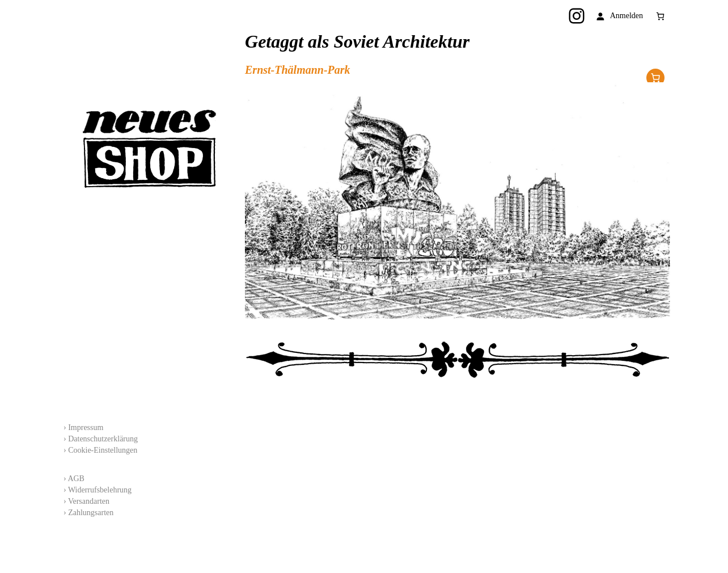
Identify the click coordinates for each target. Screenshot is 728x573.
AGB (76, 479)
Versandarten (89, 501)
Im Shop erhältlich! (655, 78)
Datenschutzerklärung (103, 439)
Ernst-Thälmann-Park (298, 70)
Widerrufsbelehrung (100, 490)
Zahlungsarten (91, 513)
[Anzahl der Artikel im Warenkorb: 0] (660, 16)
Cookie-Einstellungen (103, 450)
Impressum (86, 427)
